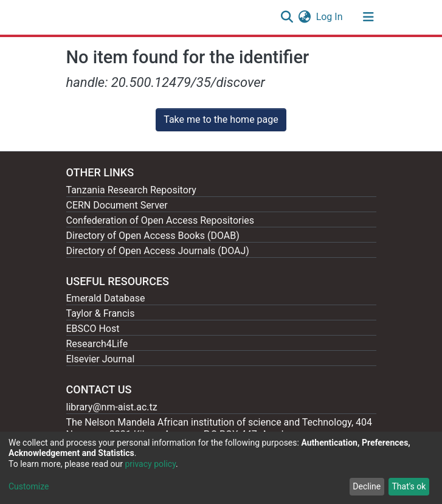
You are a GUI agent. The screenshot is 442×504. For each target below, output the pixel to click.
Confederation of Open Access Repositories (161, 220)
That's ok (409, 486)
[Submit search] (287, 17)
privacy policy (150, 464)
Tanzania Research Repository (131, 190)
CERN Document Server (117, 205)
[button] (305, 17)
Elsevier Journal (101, 359)
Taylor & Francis (101, 313)
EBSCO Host (93, 329)
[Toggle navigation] (368, 17)
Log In (330, 17)
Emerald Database (106, 298)
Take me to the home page (221, 119)
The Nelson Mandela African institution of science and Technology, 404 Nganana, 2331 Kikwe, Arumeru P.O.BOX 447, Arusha (219, 428)
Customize (29, 486)
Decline (367, 486)
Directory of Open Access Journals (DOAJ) (158, 251)
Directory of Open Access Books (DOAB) (153, 236)
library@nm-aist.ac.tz (112, 407)
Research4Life (97, 344)
